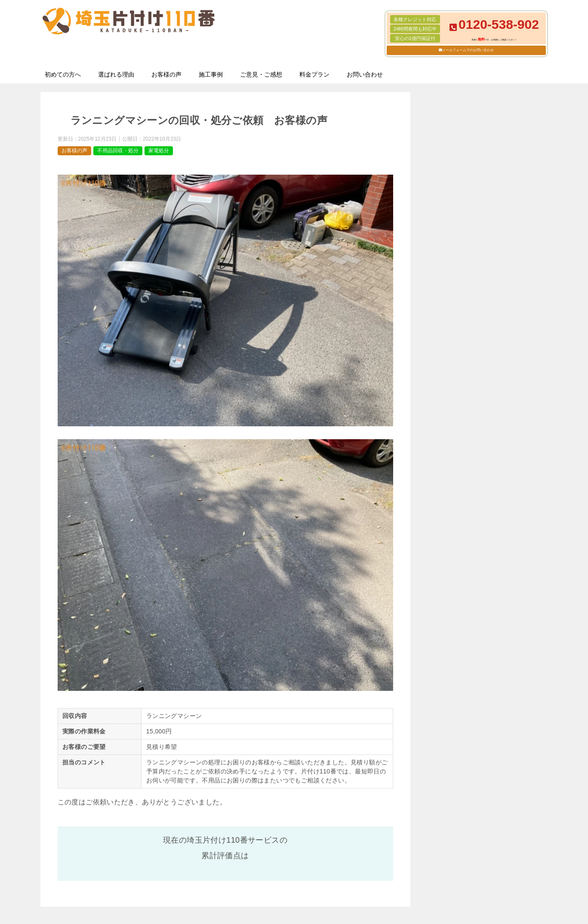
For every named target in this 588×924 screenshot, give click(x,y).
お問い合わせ (365, 74)
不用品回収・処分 (118, 151)
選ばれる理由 (116, 74)
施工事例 (211, 74)
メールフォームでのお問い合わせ (468, 50)
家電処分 (159, 151)
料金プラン (314, 74)
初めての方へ (63, 74)
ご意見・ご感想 (261, 74)
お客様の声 (166, 74)
